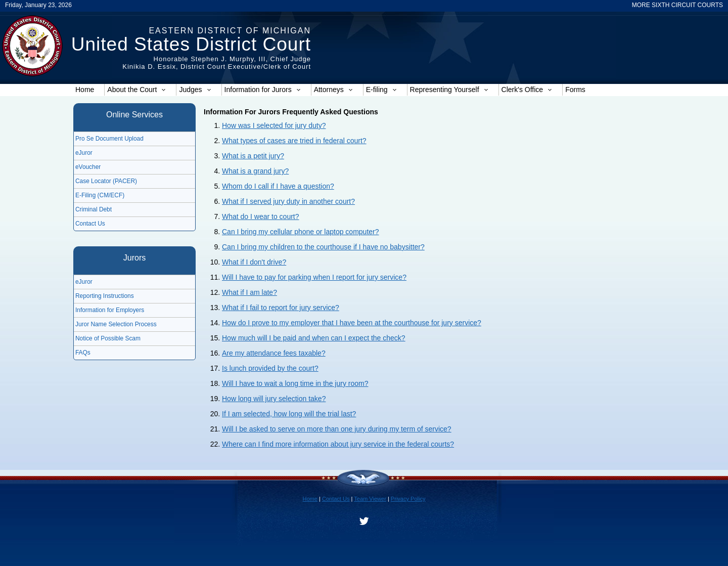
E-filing (381, 90)
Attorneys (333, 90)
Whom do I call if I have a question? (278, 186)
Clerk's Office (527, 90)
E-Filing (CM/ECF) (100, 195)
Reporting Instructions (105, 296)
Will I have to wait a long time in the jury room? (295, 383)
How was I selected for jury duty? (274, 125)
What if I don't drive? (254, 262)
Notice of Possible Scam (108, 338)
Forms (575, 90)
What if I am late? (249, 292)
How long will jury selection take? (274, 399)
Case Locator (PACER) (106, 181)
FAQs (83, 353)
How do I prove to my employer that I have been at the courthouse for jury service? (352, 323)
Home (85, 90)
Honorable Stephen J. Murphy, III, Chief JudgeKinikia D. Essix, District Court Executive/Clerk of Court (217, 63)
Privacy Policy (408, 499)
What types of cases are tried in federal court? (294, 141)
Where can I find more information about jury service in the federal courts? (338, 444)
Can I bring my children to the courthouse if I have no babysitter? (323, 247)
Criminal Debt (94, 209)
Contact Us (90, 224)
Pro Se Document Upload (109, 139)
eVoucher (88, 167)
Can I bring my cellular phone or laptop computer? (301, 232)
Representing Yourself (449, 90)
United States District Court (191, 44)
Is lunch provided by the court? (270, 368)
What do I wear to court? (261, 216)
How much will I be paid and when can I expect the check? (314, 338)
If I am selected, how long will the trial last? (289, 414)
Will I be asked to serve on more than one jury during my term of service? (337, 429)
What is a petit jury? (253, 156)
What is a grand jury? (255, 171)
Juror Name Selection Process (116, 324)
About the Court (136, 90)
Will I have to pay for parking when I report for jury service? (314, 277)
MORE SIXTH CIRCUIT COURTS (677, 5)
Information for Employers (110, 310)
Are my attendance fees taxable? (274, 353)
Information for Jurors (263, 90)
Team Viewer (370, 499)
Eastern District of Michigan (230, 31)
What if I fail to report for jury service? (281, 308)
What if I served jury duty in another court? (288, 201)
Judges (195, 90)
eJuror (84, 153)
